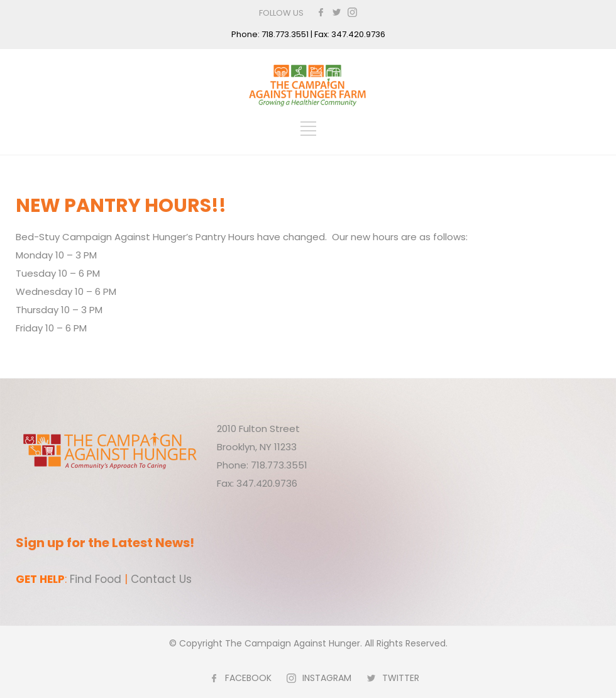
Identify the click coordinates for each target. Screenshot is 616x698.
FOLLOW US (281, 13)
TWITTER (401, 678)
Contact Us (161, 579)
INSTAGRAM (327, 678)
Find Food (96, 579)
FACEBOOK (248, 678)
